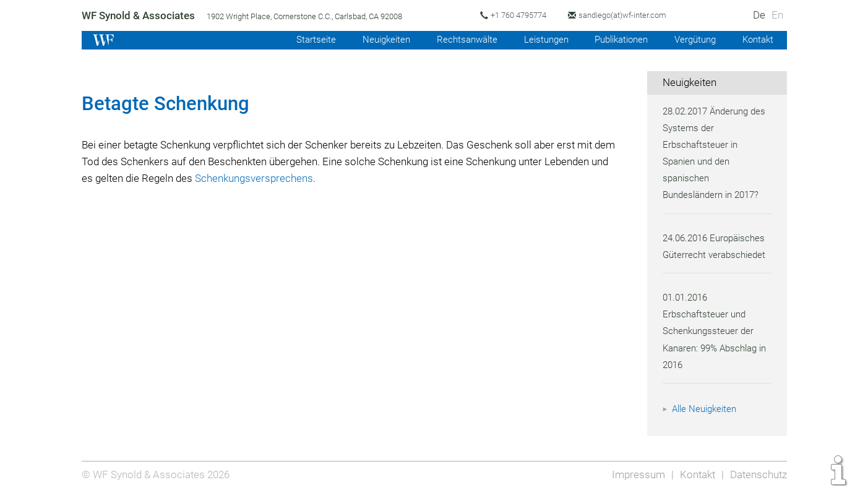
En (777, 15)
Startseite (303, 40)
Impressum (635, 474)
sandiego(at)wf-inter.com (629, 15)
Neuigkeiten (375, 40)
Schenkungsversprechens (326, 178)
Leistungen (537, 40)
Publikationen (616, 40)
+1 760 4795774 (522, 15)
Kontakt (757, 40)
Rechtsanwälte (457, 40)
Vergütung (693, 40)
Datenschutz (758, 474)
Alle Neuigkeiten (706, 409)
